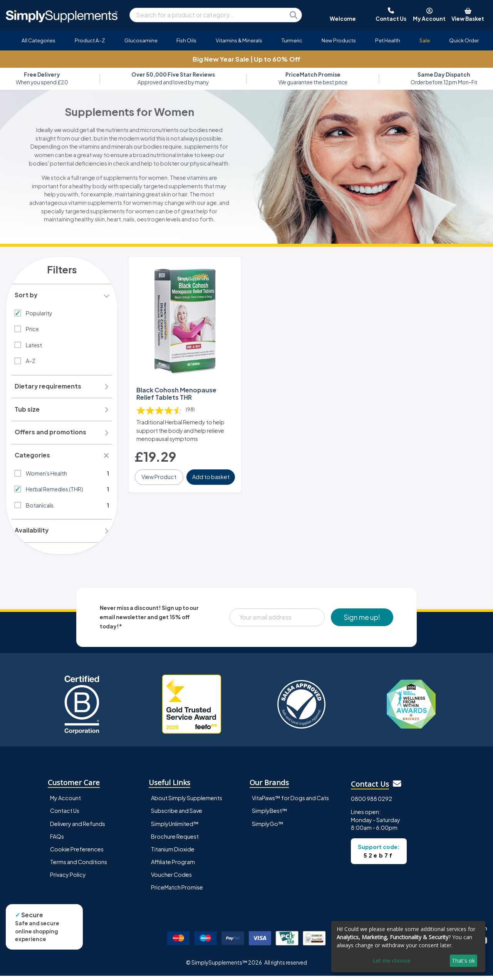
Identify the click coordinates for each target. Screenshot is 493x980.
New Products (339, 40)
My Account (65, 802)
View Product (159, 476)
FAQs (57, 840)
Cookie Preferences (77, 853)
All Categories (39, 40)
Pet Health (388, 40)
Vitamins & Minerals (239, 40)
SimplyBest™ (270, 815)
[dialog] (408, 947)
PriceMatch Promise (177, 891)
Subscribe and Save (177, 815)
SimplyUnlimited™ (175, 828)
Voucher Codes (171, 878)
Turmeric (292, 40)
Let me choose (392, 961)
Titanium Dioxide (173, 853)
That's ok (463, 961)
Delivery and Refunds (78, 828)
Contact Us (65, 815)
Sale (425, 40)
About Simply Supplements (187, 802)
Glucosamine (141, 40)
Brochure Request (175, 840)
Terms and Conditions (79, 866)
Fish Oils (186, 40)
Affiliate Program (173, 866)
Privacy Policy (68, 878)
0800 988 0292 (371, 802)
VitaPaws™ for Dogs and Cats (290, 802)
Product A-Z (90, 40)
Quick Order (464, 40)
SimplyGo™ (268, 828)
